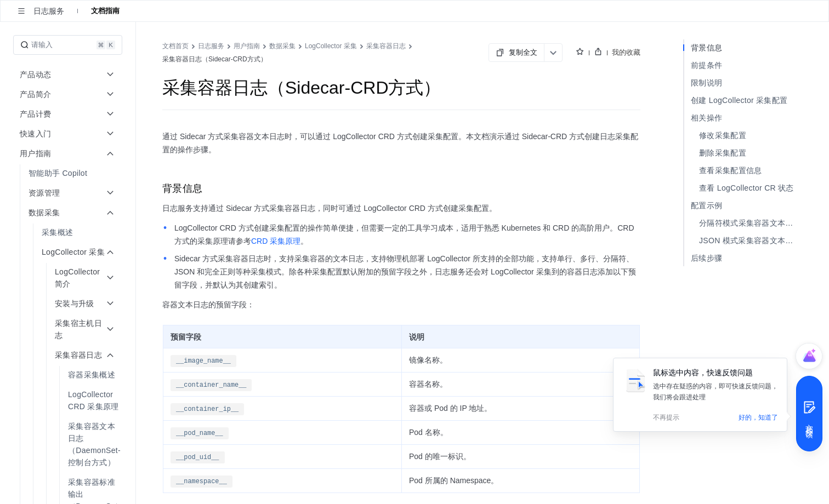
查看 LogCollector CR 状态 (746, 188)
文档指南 (105, 11)
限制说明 (706, 83)
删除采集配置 (723, 153)
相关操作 (706, 118)
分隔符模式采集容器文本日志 (750, 223)
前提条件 (706, 65)
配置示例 (706, 205)
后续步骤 (706, 258)
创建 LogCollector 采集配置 (739, 100)
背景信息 (706, 48)
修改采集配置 (723, 135)
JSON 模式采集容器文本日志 (750, 240)
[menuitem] (69, 173)
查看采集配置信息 (730, 170)
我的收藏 (626, 52)
